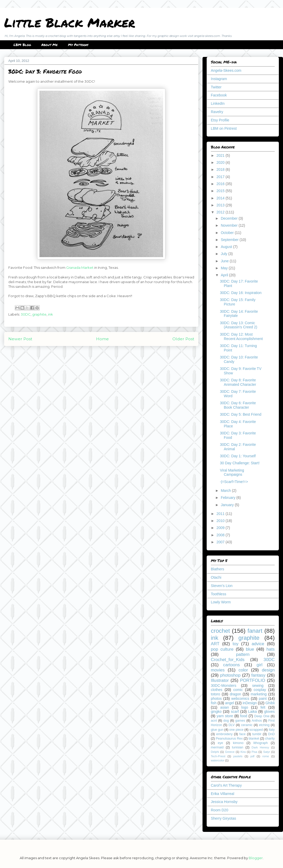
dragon (235, 694)
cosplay (260, 690)
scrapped (256, 730)
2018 (221, 169)
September (230, 240)
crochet (220, 631)
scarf (235, 712)
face (242, 734)
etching (264, 725)
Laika (252, 712)
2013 (221, 205)
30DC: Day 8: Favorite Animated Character (238, 382)
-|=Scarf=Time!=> (234, 482)
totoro (215, 694)
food (244, 716)
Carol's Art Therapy (226, 785)
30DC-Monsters (224, 686)
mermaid (217, 747)
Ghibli (270, 703)
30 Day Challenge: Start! (240, 463)
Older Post (183, 339)
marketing (259, 694)
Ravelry (217, 112)
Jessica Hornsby (224, 802)
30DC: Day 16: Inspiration (241, 293)
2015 (221, 191)
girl (259, 665)
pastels (238, 756)
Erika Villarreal (223, 794)
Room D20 (220, 810)
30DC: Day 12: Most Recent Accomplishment (241, 337)
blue (250, 649)
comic (238, 690)
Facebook (219, 95)
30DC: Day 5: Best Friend (241, 414)
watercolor (218, 760)
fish (214, 703)
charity (270, 739)
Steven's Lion (222, 586)
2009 (221, 528)
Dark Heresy (260, 747)
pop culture (222, 649)
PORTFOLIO (253, 680)
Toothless (218, 594)
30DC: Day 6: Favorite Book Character (238, 405)
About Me (49, 45)
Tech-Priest (218, 756)
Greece (230, 752)
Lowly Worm (221, 602)
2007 (221, 542)
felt (263, 707)
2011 (221, 514)
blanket (254, 739)
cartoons (231, 665)
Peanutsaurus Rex (229, 739)
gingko (216, 712)
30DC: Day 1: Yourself (238, 456)
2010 (221, 521)
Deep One (262, 716)
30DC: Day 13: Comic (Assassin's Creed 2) (239, 325)
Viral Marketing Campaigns (232, 472)
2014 (221, 198)
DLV (232, 725)
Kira (243, 752)
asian (224, 707)
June (225, 261)
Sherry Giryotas (223, 818)
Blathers (217, 569)
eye (220, 743)
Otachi (216, 577)
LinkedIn (218, 103)
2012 (221, 212)
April (225, 275)
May (225, 268)
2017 (221, 177)
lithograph (261, 743)
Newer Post (20, 339)
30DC (26, 314)
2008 (221, 535)
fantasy (258, 675)
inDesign (250, 703)
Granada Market (80, 267)
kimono (238, 743)
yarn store (225, 716)
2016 (221, 184)
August (227, 247)
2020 (221, 162)
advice (258, 644)
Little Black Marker (70, 22)
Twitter (216, 87)
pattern (243, 654)
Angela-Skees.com (226, 70)
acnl (214, 721)
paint (263, 699)
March (226, 491)
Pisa (254, 752)
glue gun (217, 730)
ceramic (247, 725)
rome (266, 756)
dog (226, 721)
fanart (255, 631)
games (240, 721)
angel (230, 703)
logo (245, 707)
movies (218, 670)
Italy (272, 730)
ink (50, 314)
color (243, 670)
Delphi (215, 752)
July (224, 254)
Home (102, 339)
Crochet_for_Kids (228, 660)
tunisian (237, 747)
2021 (221, 155)
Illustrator (220, 680)
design (268, 670)
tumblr (257, 734)
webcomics (240, 699)
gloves (269, 712)
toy (235, 644)
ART (215, 644)
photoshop (230, 675)
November (230, 225)
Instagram (219, 79)
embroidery (224, 734)
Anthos (257, 721)
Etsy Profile (220, 120)
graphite (39, 314)
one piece (236, 730)
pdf (252, 756)
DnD (271, 734)
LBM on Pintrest (224, 128)
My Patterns (78, 45)
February (228, 498)
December (230, 218)
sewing (258, 686)
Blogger (256, 858)
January (228, 505)
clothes (217, 690)
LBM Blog (22, 45)
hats (271, 649)
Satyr (267, 752)
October (228, 233)
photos (216, 699)
